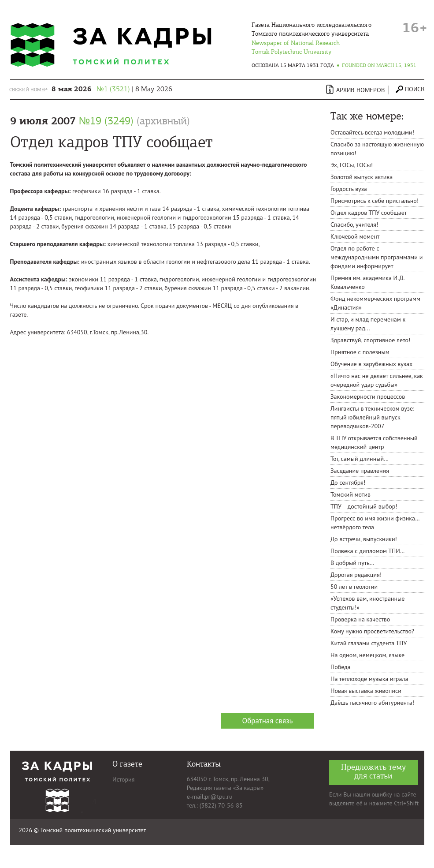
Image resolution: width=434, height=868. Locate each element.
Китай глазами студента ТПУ (369, 643)
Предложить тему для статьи (374, 772)
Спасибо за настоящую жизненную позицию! (377, 149)
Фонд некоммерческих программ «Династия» (375, 303)
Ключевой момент (355, 236)
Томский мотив (351, 494)
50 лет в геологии (354, 587)
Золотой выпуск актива (362, 177)
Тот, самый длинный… (360, 459)
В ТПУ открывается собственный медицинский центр (374, 442)
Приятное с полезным (360, 352)
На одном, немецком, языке (367, 655)
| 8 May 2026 (112, 89)
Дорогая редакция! (356, 575)
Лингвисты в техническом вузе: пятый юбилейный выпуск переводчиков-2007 (372, 417)
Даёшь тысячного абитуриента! (372, 703)
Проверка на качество (360, 619)
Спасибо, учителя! (354, 224)
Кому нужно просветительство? (372, 631)
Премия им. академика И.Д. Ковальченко (367, 282)
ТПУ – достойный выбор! (364, 506)
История (123, 779)
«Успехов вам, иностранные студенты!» (367, 603)
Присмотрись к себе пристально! (375, 201)
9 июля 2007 (100, 121)
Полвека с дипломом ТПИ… (368, 551)
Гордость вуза (349, 189)
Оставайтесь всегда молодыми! (372, 132)
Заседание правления (360, 471)
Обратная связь (268, 721)
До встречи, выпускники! (364, 539)
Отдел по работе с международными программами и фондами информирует (377, 257)
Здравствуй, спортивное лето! (370, 340)
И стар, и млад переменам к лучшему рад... (368, 324)
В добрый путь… (352, 563)
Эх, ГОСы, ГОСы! (352, 165)
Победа (341, 667)
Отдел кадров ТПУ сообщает (369, 213)
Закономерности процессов (368, 397)
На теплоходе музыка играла (369, 679)
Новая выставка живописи (366, 691)
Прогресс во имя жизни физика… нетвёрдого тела (375, 523)
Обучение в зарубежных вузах (371, 364)
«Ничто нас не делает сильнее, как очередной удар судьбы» (377, 380)
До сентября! (348, 483)
